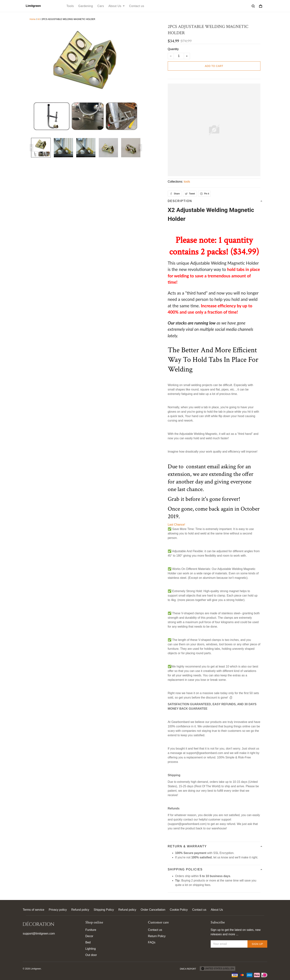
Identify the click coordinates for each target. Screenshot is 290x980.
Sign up (257, 944)
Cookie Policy (179, 910)
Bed (88, 942)
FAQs (152, 942)
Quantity (173, 49)
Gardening (86, 6)
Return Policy (157, 936)
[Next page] (140, 148)
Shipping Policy (104, 910)
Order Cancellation (153, 910)
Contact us (137, 6)
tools (187, 182)
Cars (101, 6)
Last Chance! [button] (176, 525)
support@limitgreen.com (39, 934)
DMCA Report (188, 969)
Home (33, 19)
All (38, 19)
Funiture (91, 930)
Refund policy (80, 910)
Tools (70, 6)
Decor (89, 936)
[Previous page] (31, 148)
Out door (91, 955)
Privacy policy (58, 910)
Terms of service (33, 910)
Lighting (91, 949)
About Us (117, 6)
